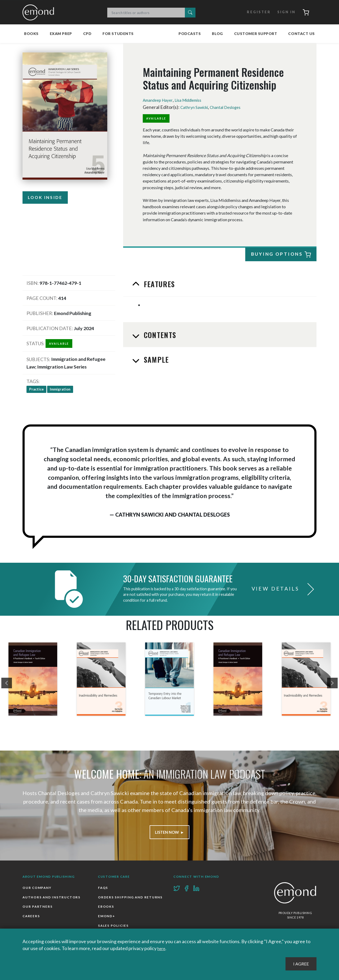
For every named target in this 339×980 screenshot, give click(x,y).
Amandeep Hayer (161, 99)
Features (159, 283)
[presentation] (7, 682)
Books (31, 33)
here (162, 948)
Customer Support (256, 33)
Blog (217, 33)
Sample (156, 359)
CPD (87, 33)
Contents (159, 334)
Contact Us (302, 33)
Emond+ (107, 928)
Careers (32, 918)
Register (254, 12)
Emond (40, 12)
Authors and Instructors (53, 899)
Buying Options (281, 254)
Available (158, 118)
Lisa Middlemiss (197, 99)
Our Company (38, 888)
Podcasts (190, 33)
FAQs (103, 888)
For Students (118, 33)
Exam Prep (61, 33)
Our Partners (38, 909)
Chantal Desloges (234, 106)
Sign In (282, 12)
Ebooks (106, 918)
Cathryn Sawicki (197, 106)
